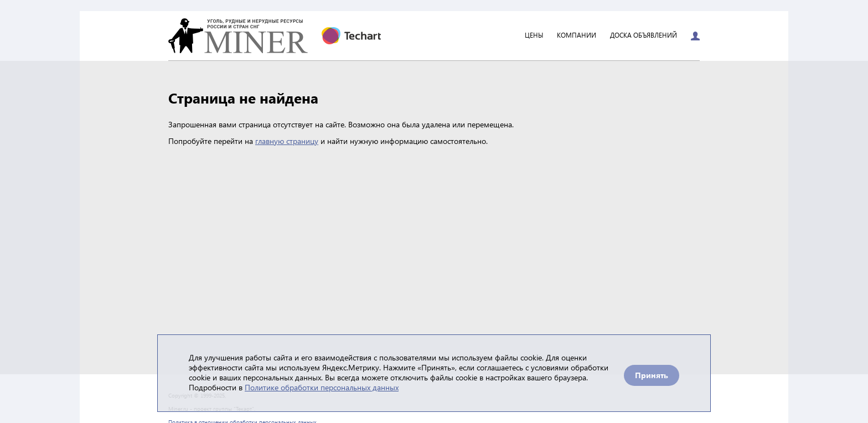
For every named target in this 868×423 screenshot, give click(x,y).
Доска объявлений (644, 36)
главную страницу (287, 141)
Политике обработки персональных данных (322, 387)
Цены (534, 36)
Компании (577, 36)
